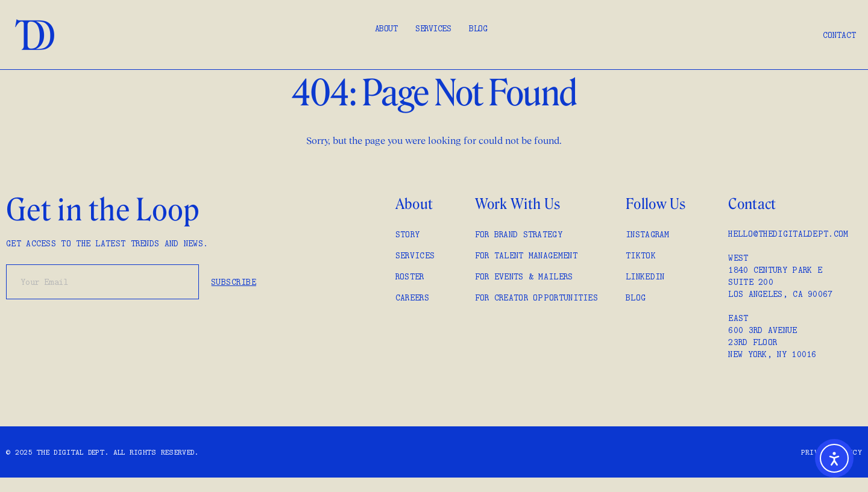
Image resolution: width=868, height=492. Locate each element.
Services (433, 28)
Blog (478, 28)
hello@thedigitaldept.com (788, 234)
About (386, 28)
